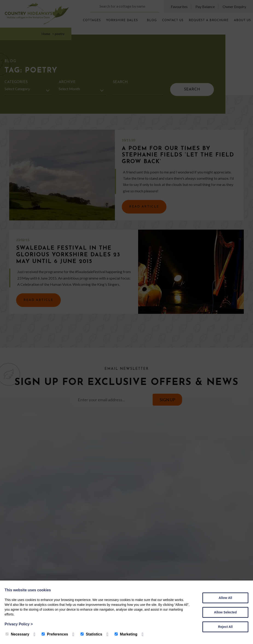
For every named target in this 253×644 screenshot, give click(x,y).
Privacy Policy (19, 624)
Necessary (17, 634)
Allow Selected (225, 612)
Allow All (225, 598)
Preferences (55, 634)
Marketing (126, 634)
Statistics (91, 634)
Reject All (225, 627)
